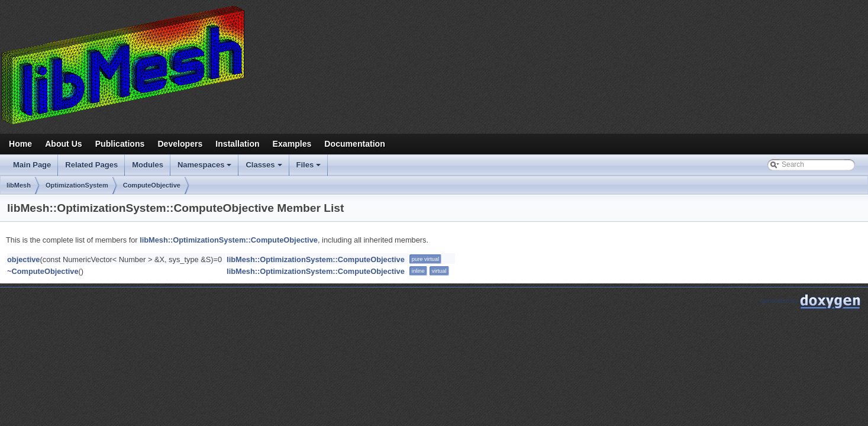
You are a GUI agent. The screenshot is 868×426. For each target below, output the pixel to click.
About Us (64, 144)
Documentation (354, 144)
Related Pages (91, 165)
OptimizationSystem (77, 185)
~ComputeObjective (43, 271)
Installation (237, 144)
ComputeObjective (152, 185)
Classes (264, 168)
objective (23, 259)
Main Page (32, 165)
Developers (180, 144)
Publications (120, 144)
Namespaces (206, 168)
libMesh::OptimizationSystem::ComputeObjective (229, 240)
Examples (292, 144)
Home (20, 144)
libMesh (19, 185)
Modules (148, 165)
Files (310, 168)
